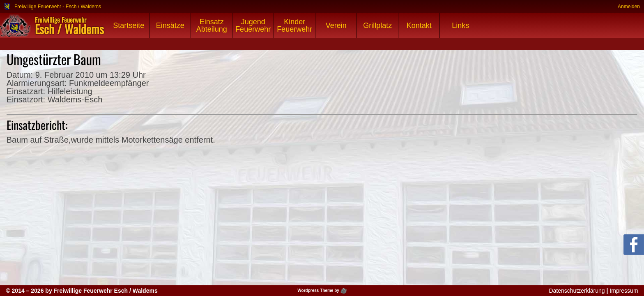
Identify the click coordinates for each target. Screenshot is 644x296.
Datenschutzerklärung (577, 291)
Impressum (624, 291)
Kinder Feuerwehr (294, 25)
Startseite (129, 25)
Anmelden (629, 6)
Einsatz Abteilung (212, 25)
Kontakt (419, 25)
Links (460, 25)
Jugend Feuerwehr (253, 25)
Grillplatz (377, 25)
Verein (336, 25)
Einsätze (170, 25)
